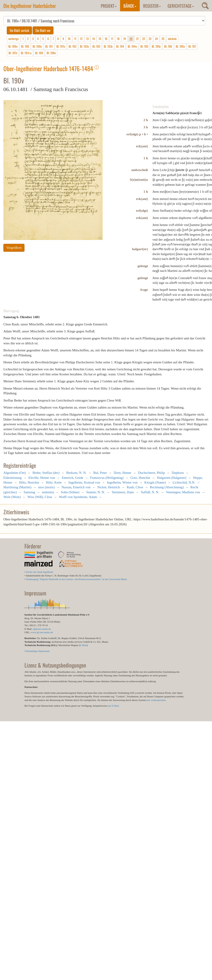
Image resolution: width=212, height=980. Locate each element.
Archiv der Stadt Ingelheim (39, 572)
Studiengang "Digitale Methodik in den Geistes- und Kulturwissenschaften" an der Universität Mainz (77, 579)
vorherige (14, 39)
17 (112, 39)
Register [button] (152, 6)
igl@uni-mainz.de (42, 629)
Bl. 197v (13, 53)
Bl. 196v (180, 46)
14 (94, 39)
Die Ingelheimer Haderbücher (30, 6)
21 (137, 39)
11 (75, 39)
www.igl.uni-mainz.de (42, 632)
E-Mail (83, 645)
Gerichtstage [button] (181, 6)
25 (163, 39)
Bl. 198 (39, 53)
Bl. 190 (25, 46)
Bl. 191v (61, 46)
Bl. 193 (96, 46)
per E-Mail (113, 706)
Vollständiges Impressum (37, 651)
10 (69, 39)
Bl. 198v (51, 53)
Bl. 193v (108, 46)
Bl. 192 (72, 46)
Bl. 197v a (26, 53)
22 (144, 39)
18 (118, 39)
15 (100, 39)
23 (150, 39)
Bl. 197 (192, 46)
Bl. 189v (13, 46)
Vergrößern (14, 248)
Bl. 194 (120, 46)
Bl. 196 (168, 46)
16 (106, 39)
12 (81, 39)
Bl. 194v (132, 46)
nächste (172, 39)
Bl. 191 (49, 46)
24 (156, 39)
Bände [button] (130, 6)
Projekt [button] (109, 6)
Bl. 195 (144, 46)
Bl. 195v (156, 46)
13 (87, 39)
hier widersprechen (156, 700)
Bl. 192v (84, 46)
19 (125, 39)
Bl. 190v (37, 46)
